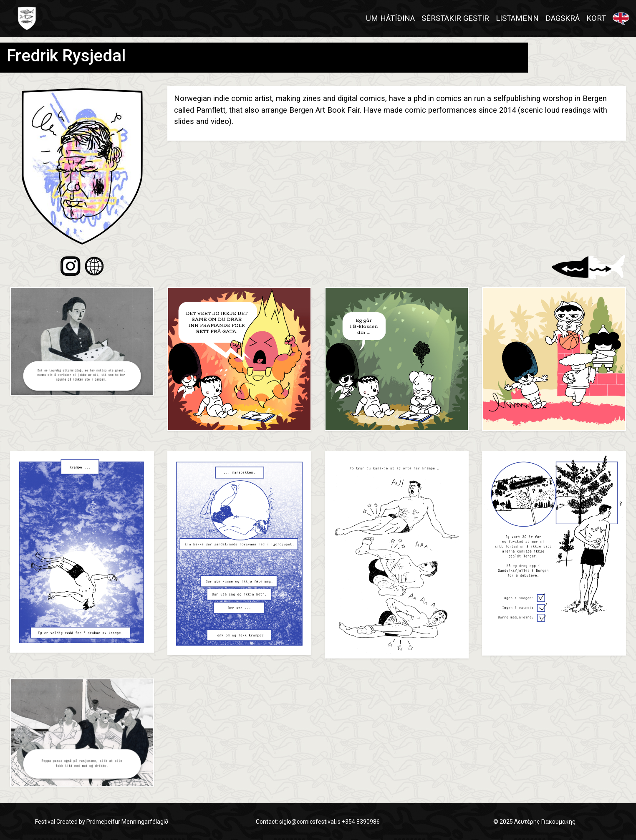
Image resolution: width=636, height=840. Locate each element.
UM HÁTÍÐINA (390, 18)
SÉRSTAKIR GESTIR (455, 18)
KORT (596, 18)
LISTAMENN (517, 18)
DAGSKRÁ (563, 18)
